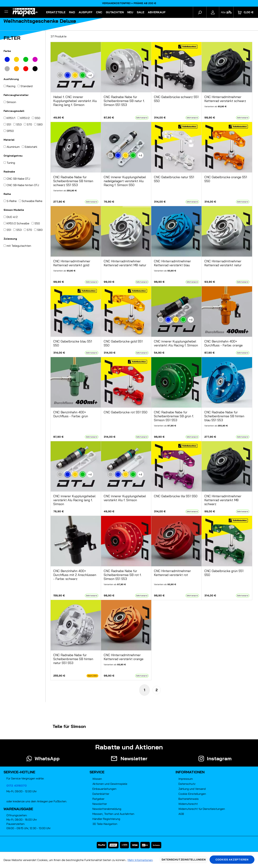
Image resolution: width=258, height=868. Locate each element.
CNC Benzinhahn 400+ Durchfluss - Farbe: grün (71, 414)
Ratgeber (98, 799)
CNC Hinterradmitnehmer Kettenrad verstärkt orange (124, 657)
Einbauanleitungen (104, 789)
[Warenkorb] (246, 12)
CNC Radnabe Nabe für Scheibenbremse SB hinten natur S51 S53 (73, 659)
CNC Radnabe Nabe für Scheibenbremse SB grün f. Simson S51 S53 (174, 416)
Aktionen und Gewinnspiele (110, 784)
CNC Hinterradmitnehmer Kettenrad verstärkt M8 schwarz (223, 500)
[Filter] (6, 12)
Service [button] (97, 772)
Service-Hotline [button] (19, 772)
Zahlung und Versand (192, 789)
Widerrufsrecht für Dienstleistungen (202, 809)
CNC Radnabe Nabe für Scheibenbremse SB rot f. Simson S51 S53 (123, 575)
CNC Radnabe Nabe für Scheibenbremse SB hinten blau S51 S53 (224, 416)
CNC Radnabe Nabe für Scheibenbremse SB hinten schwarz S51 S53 (73, 181)
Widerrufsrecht (188, 804)
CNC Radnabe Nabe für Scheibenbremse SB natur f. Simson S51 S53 (124, 101)
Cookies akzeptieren (232, 860)
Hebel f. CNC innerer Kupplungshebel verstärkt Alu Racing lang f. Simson (75, 101)
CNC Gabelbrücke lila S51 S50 (176, 496)
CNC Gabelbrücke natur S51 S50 (174, 179)
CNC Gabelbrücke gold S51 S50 (123, 343)
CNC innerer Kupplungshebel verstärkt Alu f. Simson (125, 498)
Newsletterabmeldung (107, 809)
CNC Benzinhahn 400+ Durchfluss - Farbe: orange (223, 343)
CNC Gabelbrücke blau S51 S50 (73, 343)
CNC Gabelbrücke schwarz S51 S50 (176, 99)
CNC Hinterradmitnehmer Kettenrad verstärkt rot (172, 573)
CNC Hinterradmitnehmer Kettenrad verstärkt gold (72, 263)
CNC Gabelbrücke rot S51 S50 (126, 412)
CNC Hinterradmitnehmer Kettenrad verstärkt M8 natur (125, 263)
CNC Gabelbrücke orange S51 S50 (226, 179)
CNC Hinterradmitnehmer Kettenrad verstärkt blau (172, 263)
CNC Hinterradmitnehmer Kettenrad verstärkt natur (223, 263)
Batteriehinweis (189, 799)
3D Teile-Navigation (105, 824)
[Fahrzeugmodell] (226, 12)
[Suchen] (200, 12)
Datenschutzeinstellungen (184, 860)
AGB (181, 814)
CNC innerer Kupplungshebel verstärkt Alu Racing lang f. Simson (74, 500)
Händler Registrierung (106, 819)
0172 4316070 (17, 786)
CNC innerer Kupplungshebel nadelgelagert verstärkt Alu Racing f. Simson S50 (125, 181)
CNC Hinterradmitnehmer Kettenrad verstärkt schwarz (225, 99)
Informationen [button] (190, 772)
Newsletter (100, 804)
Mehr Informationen (140, 860)
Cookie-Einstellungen (192, 794)
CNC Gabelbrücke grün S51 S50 (224, 573)
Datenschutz (187, 784)
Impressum (186, 779)
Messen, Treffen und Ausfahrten (113, 814)
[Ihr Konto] (213, 12)
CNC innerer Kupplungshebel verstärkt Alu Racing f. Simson (176, 343)
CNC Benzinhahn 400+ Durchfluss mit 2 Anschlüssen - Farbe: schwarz (75, 575)
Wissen (97, 779)
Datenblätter (101, 794)
